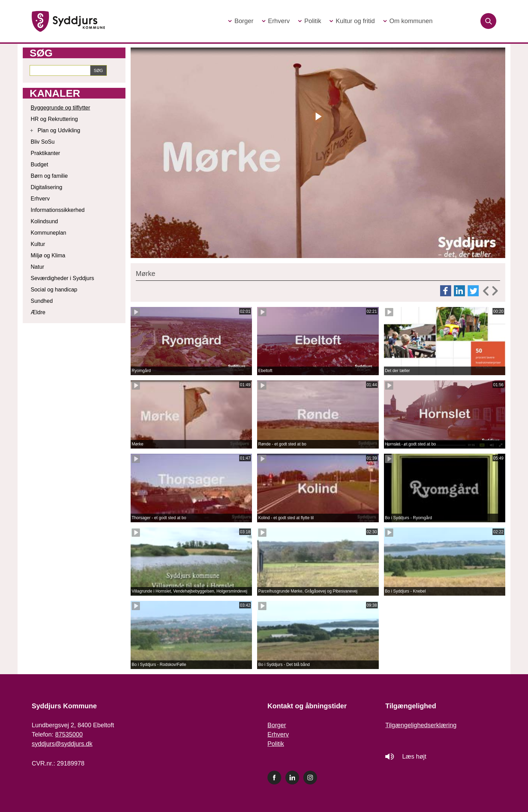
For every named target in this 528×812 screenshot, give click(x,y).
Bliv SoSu (43, 142)
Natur (37, 267)
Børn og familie (49, 176)
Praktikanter (45, 153)
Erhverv (40, 199)
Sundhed (42, 301)
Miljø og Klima (48, 255)
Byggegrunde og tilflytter (60, 108)
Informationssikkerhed (58, 210)
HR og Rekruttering (54, 119)
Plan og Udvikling (59, 130)
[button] (241, 21)
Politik (276, 744)
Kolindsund (44, 221)
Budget (39, 165)
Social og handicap (54, 290)
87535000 (69, 734)
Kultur (38, 244)
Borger (277, 725)
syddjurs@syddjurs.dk (62, 744)
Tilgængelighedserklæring (421, 725)
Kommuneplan (48, 233)
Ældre (38, 312)
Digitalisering (47, 187)
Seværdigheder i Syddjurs (62, 278)
